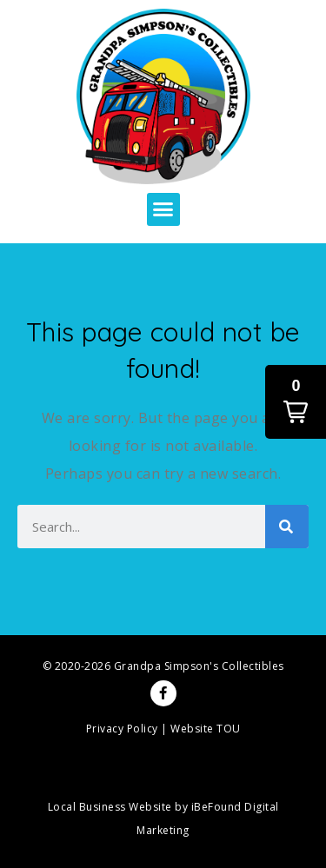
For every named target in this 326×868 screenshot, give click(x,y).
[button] (163, 209)
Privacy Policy (122, 729)
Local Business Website (110, 807)
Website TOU (206, 729)
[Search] (287, 527)
